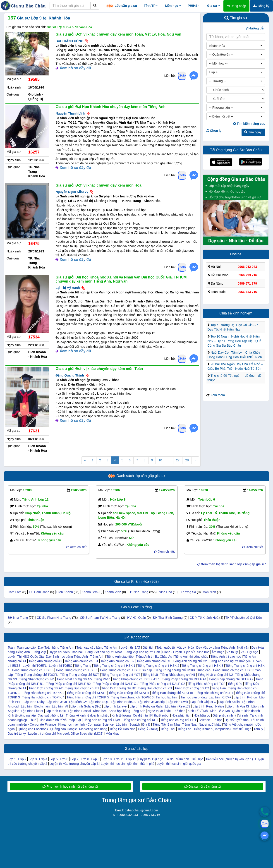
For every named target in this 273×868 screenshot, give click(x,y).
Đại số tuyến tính (237, 720)
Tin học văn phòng (194, 697)
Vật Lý (182, 647)
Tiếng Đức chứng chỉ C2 (192, 688)
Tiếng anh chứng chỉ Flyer (102, 720)
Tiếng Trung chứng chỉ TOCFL (36, 675)
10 (160, 460)
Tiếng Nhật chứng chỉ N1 (178, 675)
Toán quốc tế (166, 647)
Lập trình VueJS (238, 706)
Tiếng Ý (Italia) (148, 729)
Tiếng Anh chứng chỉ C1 (153, 661)
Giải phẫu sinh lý (224, 715)
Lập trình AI (60, 706)
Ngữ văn (243, 647)
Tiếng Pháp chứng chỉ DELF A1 (184, 679)
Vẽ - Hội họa (249, 652)
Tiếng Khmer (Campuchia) (212, 729)
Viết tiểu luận (242, 729)
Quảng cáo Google (64, 729)
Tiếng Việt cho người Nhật (103, 652)
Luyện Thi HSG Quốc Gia (26, 657)
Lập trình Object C (203, 702)
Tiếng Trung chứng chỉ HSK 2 (158, 666)
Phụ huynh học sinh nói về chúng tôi (70, 786)
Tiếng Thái (168, 729)
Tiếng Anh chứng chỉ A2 (45, 661)
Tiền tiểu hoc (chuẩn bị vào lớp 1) (229, 759)
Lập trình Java (57, 702)
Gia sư (213, 6)
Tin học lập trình (167, 697)
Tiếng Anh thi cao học (226, 657)
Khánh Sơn (90, 592)
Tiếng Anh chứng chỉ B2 (117, 661)
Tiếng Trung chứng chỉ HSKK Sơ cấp (126, 670)
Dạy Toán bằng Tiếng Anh (56, 647)
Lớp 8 (85, 759)
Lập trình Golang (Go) (86, 706)
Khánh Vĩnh (113, 592)
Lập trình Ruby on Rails (146, 706)
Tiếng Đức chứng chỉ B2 (119, 688)
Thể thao (179, 711)
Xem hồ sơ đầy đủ (75, 68)
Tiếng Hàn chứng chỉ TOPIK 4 (43, 697)
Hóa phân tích (181, 715)
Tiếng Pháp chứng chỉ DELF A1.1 (136, 679)
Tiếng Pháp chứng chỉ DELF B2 (68, 684)
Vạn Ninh (210, 592)
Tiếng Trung (83, 666)
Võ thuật (232, 652)
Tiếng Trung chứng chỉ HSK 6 (77, 670)
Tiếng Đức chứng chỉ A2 (46, 688)
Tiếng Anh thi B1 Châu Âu (154, 657)
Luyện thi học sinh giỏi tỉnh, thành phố (128, 764)
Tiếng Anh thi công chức (191, 657)
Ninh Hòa (165, 592)
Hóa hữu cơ (202, 715)
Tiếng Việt (39, 652)
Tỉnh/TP (151, 6)
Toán (11, 647)
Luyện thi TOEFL (35, 666)
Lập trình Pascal (79, 711)
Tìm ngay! (253, 132)
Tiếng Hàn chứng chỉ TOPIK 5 (88, 697)
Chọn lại (214, 131)
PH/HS (194, 6)
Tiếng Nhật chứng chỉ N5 (74, 679)
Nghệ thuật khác (159, 711)
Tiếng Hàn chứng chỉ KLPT (214, 693)
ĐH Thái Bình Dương (168, 618)
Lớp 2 (22, 759)
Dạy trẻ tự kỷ (17, 734)
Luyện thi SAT (131, 647)
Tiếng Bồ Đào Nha (122, 729)
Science (204, 720)
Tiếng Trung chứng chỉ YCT (121, 675)
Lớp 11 (119, 759)
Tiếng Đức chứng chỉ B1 (82, 688)
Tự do (169, 759)
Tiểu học (197, 759)
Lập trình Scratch (128, 724)
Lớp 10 (107, 759)
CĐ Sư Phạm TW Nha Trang (100, 618)
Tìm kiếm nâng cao (249, 124)
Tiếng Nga (189, 724)
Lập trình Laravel (115, 706)
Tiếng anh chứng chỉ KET (140, 720)
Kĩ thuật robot (160, 715)
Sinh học (203, 652)
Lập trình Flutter (32, 711)
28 (187, 460)
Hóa (191, 647)
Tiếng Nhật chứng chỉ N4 (37, 679)
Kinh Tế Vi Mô (220, 711)
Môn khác (113, 734)
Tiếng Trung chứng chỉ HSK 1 (114, 666)
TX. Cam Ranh (39, 592)
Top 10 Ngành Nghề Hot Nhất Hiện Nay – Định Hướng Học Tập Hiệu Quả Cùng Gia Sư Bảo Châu (235, 341)
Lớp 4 (43, 759)
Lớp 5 (54, 759)
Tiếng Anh (97, 657)
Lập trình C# (78, 702)
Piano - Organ (172, 652)
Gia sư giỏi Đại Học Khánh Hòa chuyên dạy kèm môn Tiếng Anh (110, 107)
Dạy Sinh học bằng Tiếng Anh (67, 657)
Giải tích (148, 647)
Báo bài (77, 652)
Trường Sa (188, 592)
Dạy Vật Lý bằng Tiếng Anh (216, 647)
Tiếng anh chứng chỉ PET (178, 720)
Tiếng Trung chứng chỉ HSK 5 (32, 670)
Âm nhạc (218, 652)
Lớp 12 (131, 759)
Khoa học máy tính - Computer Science (86, 724)
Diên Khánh (65, 592)
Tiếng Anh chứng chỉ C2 (190, 661)
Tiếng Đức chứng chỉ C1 (155, 688)
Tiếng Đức (235, 684)
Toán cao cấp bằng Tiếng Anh (97, 647)
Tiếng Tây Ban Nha (166, 724)
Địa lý (146, 724)
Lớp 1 (12, 759)
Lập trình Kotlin (229, 702)
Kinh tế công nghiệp (22, 715)
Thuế (33, 720)
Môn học (173, 6)
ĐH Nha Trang (18, 618)
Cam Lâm (15, 592)
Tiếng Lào (184, 729)
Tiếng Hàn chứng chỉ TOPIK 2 (43, 693)
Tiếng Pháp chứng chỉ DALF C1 (116, 684)
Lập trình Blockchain (35, 706)
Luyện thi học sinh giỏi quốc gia (179, 764)
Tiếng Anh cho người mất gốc (230, 661)
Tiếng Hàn (218, 688)
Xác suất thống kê (51, 715)
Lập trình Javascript (152, 702)
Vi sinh (243, 715)
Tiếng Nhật (150, 675)
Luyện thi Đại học (151, 759)
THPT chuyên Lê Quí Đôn (244, 618)
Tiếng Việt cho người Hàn (142, 652)
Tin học (217, 720)
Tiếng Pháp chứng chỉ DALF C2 (163, 684)
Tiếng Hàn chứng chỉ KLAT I (86, 693)
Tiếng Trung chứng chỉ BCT (80, 675)
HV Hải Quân (137, 618)
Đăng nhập (236, 6)
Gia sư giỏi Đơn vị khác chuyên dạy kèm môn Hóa (98, 185)
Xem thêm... (219, 395)
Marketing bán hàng (93, 729)
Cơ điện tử (140, 715)
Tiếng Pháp (102, 679)
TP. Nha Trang (138, 592)
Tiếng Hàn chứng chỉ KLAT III (172, 693)
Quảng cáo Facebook (33, 729)
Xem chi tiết (76, 547)
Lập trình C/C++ (220, 697)
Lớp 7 (74, 759)
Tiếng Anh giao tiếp (120, 657)
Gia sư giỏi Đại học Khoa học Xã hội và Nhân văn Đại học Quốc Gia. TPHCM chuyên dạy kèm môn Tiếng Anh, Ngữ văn (121, 279)
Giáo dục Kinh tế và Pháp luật (60, 720)
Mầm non (182, 759)
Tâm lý (258, 729)
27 (178, 460)
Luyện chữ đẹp (59, 652)
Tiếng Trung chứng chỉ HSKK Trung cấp (182, 670)
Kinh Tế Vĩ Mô (198, 711)
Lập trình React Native (208, 706)
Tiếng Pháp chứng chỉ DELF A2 (231, 679)
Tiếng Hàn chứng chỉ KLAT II (129, 693)
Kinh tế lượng (121, 715)
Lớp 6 (64, 759)
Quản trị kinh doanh (246, 711)
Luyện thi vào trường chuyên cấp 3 (74, 764)
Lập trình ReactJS (178, 706)
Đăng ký (261, 6)
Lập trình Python (245, 697)
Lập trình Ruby (34, 702)
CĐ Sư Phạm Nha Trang (54, 618)
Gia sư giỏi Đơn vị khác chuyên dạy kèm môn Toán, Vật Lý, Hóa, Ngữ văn (118, 34)
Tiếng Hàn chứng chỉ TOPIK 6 (132, 697)
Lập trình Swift (178, 702)
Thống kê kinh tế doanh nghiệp (87, 715)
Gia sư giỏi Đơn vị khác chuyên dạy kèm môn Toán (99, 369)
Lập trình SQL (99, 702)
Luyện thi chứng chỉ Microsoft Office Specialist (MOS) (66, 734)
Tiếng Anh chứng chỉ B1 (81, 661)
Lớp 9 (95, 759)
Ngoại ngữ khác (210, 724)
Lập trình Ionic (56, 711)
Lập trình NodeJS (123, 702)
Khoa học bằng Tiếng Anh (127, 711)
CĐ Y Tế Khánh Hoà (204, 618)
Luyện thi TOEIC (61, 666)
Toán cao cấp (26, 647)
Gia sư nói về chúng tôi (203, 786)
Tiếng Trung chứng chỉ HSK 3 (202, 666)
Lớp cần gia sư (122, 6)
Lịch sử (189, 652)
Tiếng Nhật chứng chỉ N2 (215, 675)
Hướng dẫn (256, 28)
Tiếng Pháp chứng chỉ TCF (206, 684)
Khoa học (100, 711)
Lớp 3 (33, 759)
